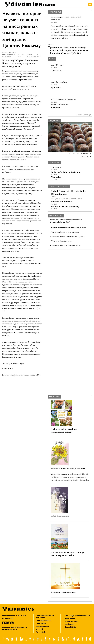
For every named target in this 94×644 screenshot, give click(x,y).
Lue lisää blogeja (84, 115)
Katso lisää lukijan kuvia (80, 153)
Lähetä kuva (86, 157)
